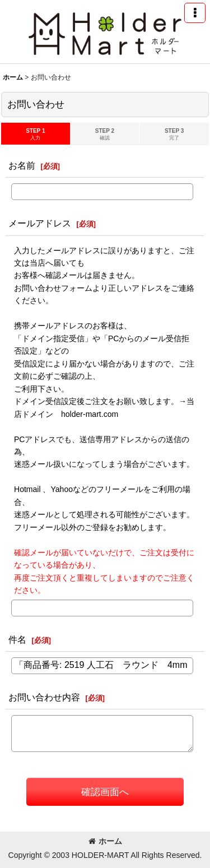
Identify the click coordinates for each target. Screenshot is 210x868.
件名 (17, 639)
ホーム (105, 841)
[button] (195, 13)
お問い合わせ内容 (44, 697)
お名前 (22, 165)
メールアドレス (40, 223)
